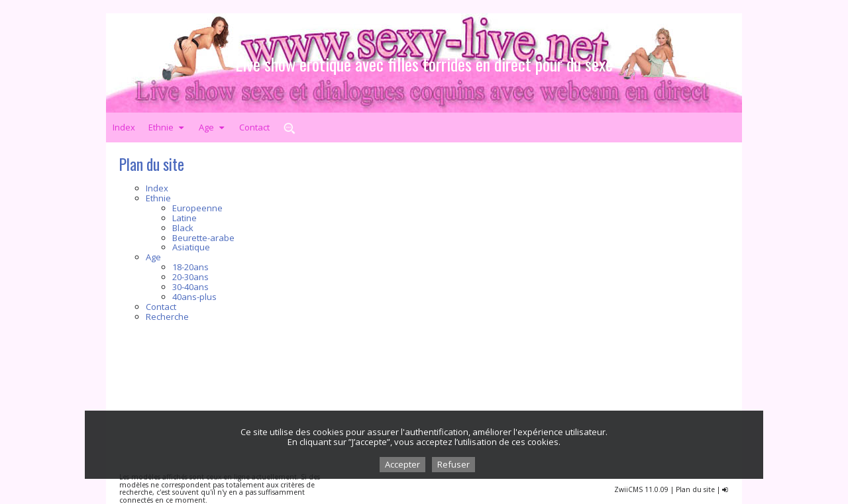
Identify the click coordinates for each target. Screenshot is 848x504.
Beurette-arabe (203, 238)
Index (124, 127)
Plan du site (695, 489)
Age (212, 127)
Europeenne (197, 208)
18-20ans (190, 267)
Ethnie (167, 127)
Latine (185, 218)
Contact (254, 127)
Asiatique (191, 247)
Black (183, 228)
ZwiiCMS (628, 489)
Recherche (167, 317)
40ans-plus (194, 297)
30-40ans (190, 287)
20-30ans (190, 277)
